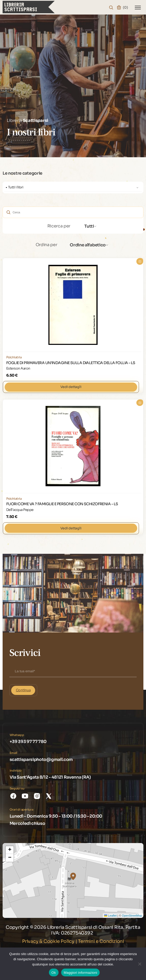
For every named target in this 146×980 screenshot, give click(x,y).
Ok (54, 972)
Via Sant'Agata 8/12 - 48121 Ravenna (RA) (50, 777)
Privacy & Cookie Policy (48, 941)
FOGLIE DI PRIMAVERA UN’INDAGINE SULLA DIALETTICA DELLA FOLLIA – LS (71, 363)
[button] (73, 876)
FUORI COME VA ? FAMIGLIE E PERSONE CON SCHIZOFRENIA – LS (62, 504)
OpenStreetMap (132, 915)
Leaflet (110, 915)
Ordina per (46, 244)
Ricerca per (59, 226)
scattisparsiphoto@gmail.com (41, 759)
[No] (139, 964)
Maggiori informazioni (81, 972)
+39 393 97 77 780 (28, 741)
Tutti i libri (16, 187)
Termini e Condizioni (101, 941)
